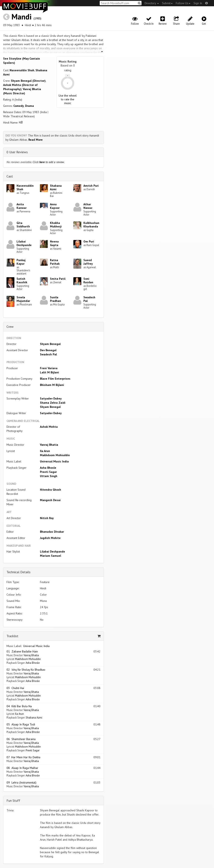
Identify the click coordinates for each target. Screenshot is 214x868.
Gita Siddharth (23, 225)
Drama (29, 106)
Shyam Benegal (50, 344)
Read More (36, 140)
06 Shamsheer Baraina (21, 739)
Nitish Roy (47, 518)
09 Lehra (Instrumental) (21, 782)
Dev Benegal (48, 350)
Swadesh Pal (89, 299)
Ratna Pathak (55, 262)
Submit (167, 3)
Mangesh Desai (50, 500)
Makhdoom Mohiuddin (55, 455)
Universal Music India (54, 461)
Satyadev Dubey (51, 398)
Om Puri (89, 241)
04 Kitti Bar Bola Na (19, 706)
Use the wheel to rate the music (68, 99)
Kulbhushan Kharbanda (91, 225)
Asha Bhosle (48, 468)
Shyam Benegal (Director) (28, 81)
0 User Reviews (17, 152)
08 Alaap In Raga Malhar (22, 768)
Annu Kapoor (55, 206)
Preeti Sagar (48, 472)
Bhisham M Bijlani (52, 385)
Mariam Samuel (50, 556)
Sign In (198, 3)
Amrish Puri (91, 186)
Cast (10, 176)
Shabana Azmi (56, 187)
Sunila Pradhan (55, 299)
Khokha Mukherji (56, 225)
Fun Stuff (13, 800)
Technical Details (18, 572)
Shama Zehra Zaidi (53, 403)
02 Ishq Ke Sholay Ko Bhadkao (26, 670)
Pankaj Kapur (21, 262)
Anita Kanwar (22, 206)
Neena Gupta (54, 243)
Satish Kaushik (22, 280)
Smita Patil (58, 279)
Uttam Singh (49, 476)
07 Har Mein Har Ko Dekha (23, 757)
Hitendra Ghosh (50, 490)
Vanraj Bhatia (49, 445)
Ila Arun (45, 451)
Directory (152, 3)
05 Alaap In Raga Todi (21, 724)
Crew (10, 327)
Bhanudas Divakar (52, 532)
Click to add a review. (49, 162)
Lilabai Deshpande (24, 243)
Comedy (19, 106)
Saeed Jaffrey (88, 262)
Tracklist (12, 636)
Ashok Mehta (49, 427)
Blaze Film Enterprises (55, 379)
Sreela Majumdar (23, 299)
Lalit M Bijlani (49, 372)
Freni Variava (49, 368)
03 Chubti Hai (15, 688)
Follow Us (183, 3)
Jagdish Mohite (50, 538)
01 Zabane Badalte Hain (22, 651)
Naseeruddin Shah (22, 70)
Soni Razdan (88, 280)
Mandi (22, 17)
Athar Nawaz (88, 206)
